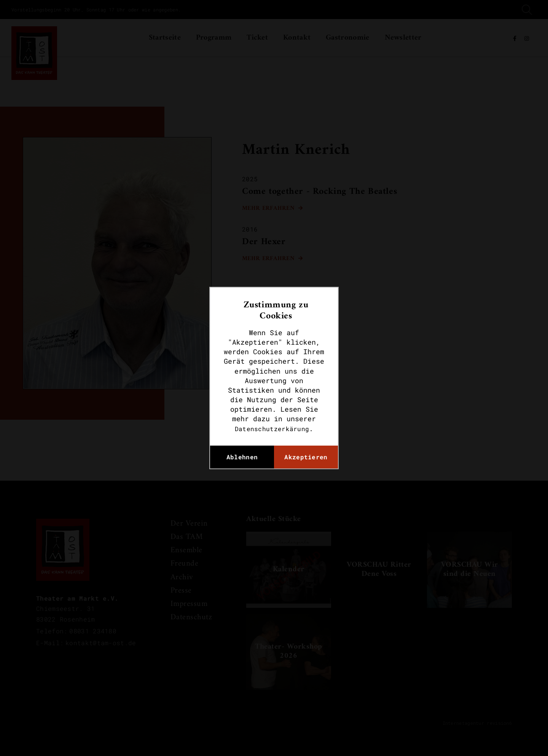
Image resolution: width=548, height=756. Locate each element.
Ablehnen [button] (242, 457)
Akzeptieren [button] (306, 457)
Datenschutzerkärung (272, 429)
